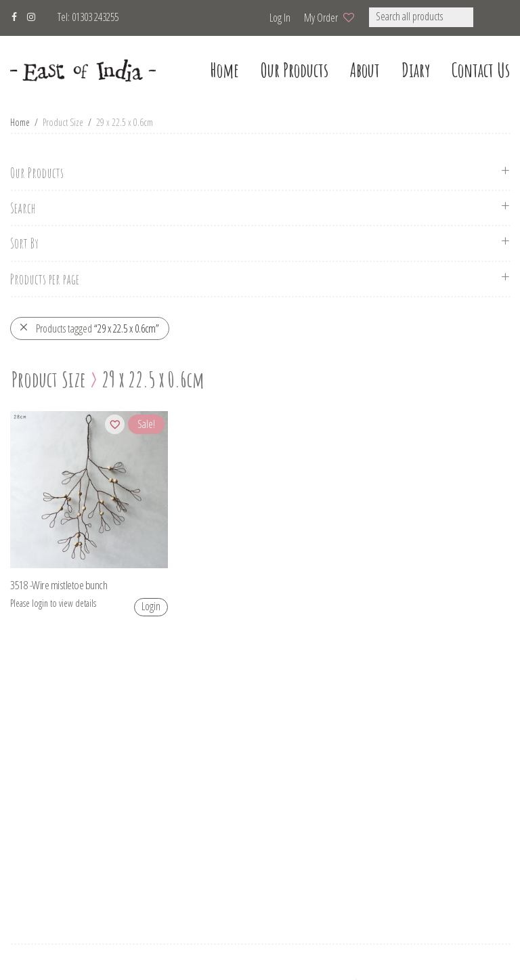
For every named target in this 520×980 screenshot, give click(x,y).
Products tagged (89, 328)
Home (20, 122)
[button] (491, 17)
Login (151, 606)
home (224, 70)
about (365, 70)
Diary (416, 70)
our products (295, 70)
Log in (280, 18)
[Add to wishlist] (115, 424)
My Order (321, 18)
